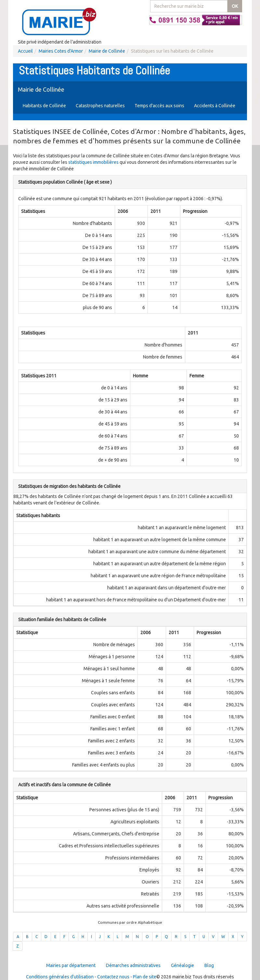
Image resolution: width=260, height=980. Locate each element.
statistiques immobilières (93, 162)
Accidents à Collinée (215, 106)
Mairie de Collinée (107, 51)
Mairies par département (71, 965)
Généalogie (182, 965)
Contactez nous (113, 977)
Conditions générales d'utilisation (60, 977)
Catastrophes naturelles (100, 106)
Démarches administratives (133, 965)
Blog (209, 965)
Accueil (25, 51)
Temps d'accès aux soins (159, 106)
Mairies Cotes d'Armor (61, 51)
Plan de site (145, 977)
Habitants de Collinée (44, 106)
